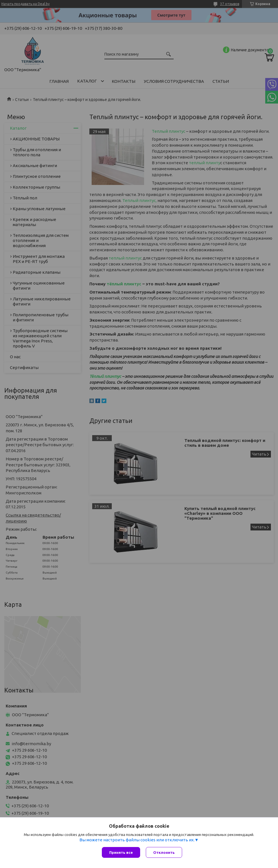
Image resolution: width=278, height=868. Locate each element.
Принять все (121, 852)
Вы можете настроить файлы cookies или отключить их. (137, 840)
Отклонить (164, 852)
